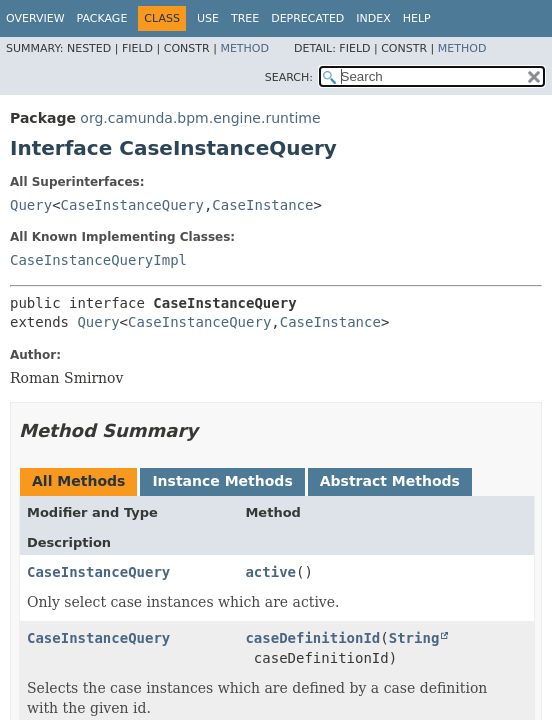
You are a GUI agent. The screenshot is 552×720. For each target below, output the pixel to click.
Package (102, 18)
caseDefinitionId (312, 638)
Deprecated (307, 18)
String (414, 638)
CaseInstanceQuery (132, 205)
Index (373, 18)
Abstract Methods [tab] (390, 481)
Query (31, 205)
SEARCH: (289, 77)
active (270, 572)
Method (244, 48)
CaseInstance (262, 205)
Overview (35, 18)
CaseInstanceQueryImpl (98, 260)
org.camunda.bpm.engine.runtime (200, 118)
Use (208, 18)
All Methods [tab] (78, 481)
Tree (245, 18)
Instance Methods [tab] (222, 481)
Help (417, 18)
